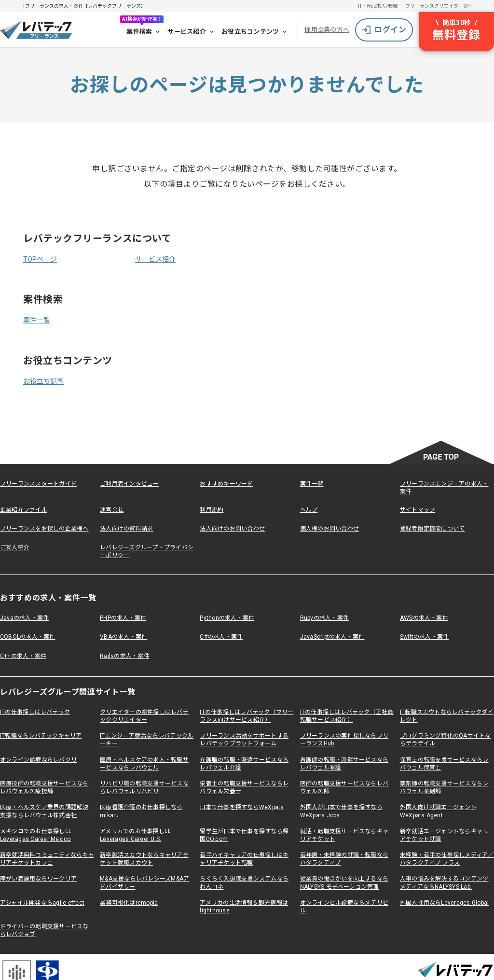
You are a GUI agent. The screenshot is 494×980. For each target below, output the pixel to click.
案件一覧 (37, 320)
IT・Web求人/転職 (378, 6)
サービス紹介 (192, 32)
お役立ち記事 (43, 381)
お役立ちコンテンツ (255, 32)
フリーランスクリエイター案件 (439, 6)
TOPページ (40, 259)
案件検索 (144, 32)
